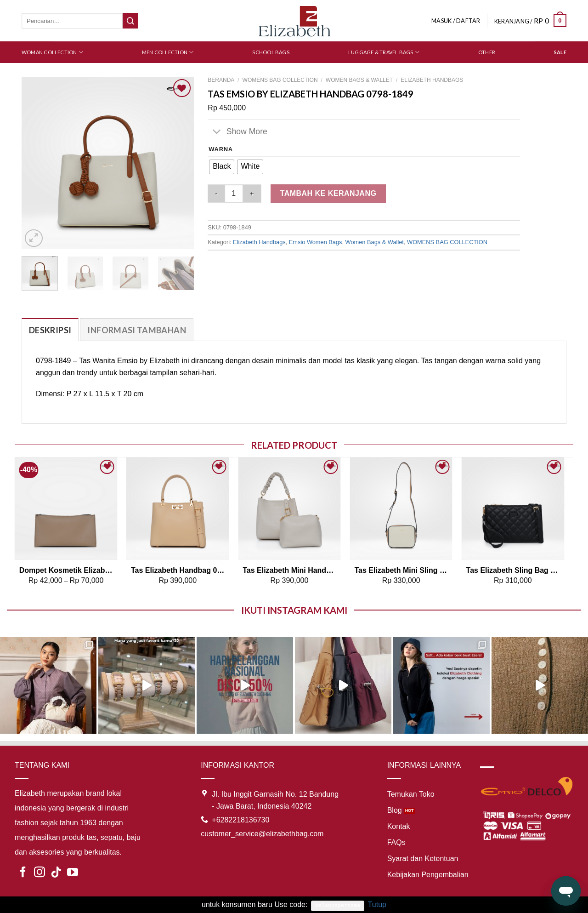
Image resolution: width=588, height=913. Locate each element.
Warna (221, 149)
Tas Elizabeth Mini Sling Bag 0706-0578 (401, 570)
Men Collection (168, 52)
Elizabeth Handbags (432, 80)
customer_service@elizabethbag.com (262, 834)
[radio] (222, 167)
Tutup (377, 904)
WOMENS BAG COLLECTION (280, 80)
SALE (560, 52)
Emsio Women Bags (316, 242)
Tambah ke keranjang (328, 193)
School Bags (271, 52)
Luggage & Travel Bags (384, 52)
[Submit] (130, 21)
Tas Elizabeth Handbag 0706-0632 (178, 570)
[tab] (50, 330)
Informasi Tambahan (136, 330)
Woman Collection (52, 52)
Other (487, 52)
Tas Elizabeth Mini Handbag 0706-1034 (289, 570)
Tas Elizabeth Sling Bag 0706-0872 (513, 570)
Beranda (221, 80)
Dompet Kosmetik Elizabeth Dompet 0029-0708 (66, 570)
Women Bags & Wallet (359, 80)
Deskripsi (50, 330)
